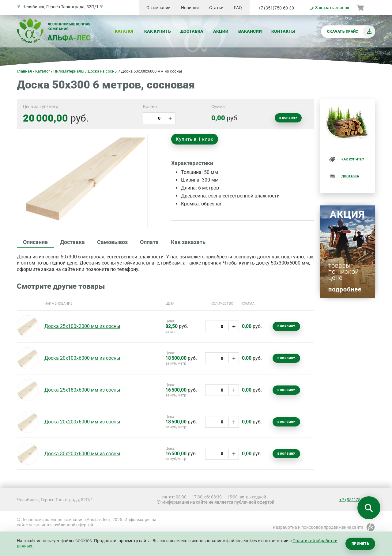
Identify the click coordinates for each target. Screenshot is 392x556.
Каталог (125, 31)
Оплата (149, 242)
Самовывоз (112, 242)
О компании (158, 8)
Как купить (158, 31)
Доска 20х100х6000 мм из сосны (82, 358)
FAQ (238, 8)
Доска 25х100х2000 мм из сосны (82, 326)
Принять (360, 544)
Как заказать (188, 242)
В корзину (288, 118)
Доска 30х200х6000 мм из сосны (82, 454)
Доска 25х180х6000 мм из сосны (82, 390)
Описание (35, 242)
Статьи (216, 8)
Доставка (192, 31)
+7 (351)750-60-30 (276, 8)
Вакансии (250, 31)
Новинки (190, 8)
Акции (221, 31)
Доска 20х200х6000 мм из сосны (82, 422)
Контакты (283, 31)
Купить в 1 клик (194, 139)
